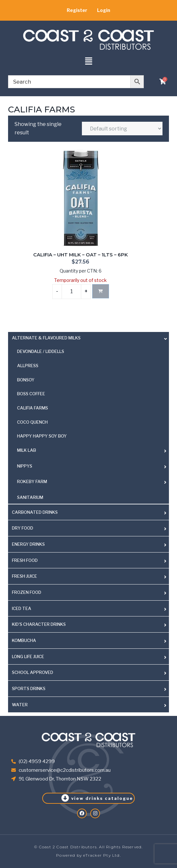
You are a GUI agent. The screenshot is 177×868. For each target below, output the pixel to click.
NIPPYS (25, 466)
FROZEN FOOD (27, 592)
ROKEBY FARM (32, 481)
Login (104, 10)
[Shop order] (122, 129)
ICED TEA (22, 608)
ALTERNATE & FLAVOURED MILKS (46, 338)
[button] (88, 62)
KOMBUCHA (24, 640)
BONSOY (26, 380)
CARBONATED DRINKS (35, 512)
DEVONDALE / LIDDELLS (41, 351)
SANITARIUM (30, 497)
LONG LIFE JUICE (28, 656)
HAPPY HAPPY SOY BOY (42, 436)
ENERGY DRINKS (28, 544)
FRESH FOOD (25, 560)
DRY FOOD (23, 528)
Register (77, 10)
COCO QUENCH (32, 422)
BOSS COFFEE (31, 394)
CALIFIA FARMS (33, 408)
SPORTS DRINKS (29, 688)
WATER (20, 705)
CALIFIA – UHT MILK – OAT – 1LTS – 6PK (81, 255)
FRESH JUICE (25, 576)
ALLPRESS (28, 366)
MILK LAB (27, 450)
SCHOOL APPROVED (33, 672)
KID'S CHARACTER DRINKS (39, 624)
